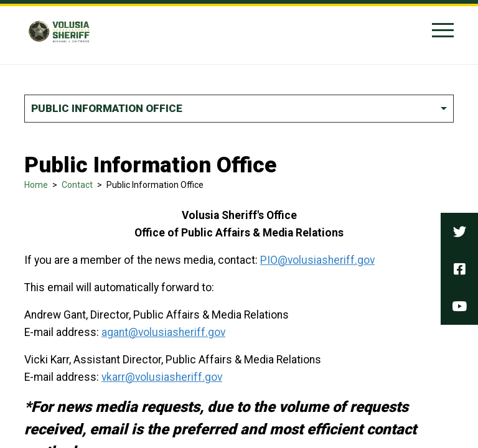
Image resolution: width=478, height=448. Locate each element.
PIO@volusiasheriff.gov (317, 260)
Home (36, 185)
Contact (77, 185)
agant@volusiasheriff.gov (163, 332)
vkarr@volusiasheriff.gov (162, 377)
